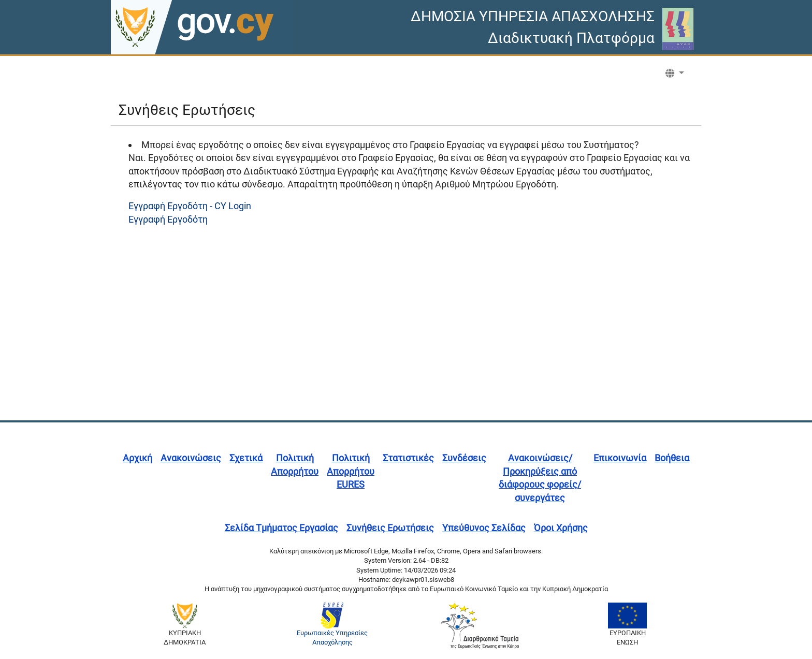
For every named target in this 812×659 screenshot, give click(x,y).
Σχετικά (246, 458)
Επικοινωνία (620, 458)
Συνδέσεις (464, 458)
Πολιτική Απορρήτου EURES (351, 471)
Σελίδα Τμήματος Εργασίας (281, 528)
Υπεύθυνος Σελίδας (484, 528)
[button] (675, 74)
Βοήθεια (672, 458)
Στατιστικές (408, 458)
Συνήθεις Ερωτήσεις (390, 528)
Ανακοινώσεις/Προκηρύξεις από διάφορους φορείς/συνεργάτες (540, 478)
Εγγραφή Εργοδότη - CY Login (190, 206)
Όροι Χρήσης (561, 528)
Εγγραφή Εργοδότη (168, 219)
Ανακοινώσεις (191, 458)
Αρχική (137, 458)
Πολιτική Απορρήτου (295, 465)
